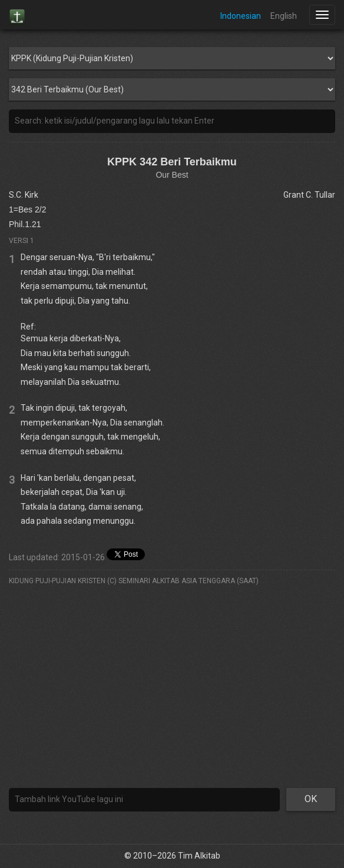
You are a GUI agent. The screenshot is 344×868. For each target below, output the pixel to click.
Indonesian (241, 16)
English (284, 16)
